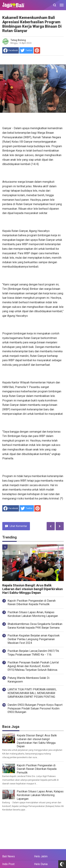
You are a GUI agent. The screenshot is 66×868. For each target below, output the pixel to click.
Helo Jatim (41, 856)
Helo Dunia (41, 864)
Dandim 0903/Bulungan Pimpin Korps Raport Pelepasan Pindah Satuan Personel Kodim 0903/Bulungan (35, 708)
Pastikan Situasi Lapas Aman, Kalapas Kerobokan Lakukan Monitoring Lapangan (33, 614)
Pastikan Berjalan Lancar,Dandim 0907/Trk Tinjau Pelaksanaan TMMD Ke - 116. (33, 653)
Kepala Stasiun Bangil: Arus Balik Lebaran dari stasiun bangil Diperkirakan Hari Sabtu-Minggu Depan (33, 589)
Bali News (9, 856)
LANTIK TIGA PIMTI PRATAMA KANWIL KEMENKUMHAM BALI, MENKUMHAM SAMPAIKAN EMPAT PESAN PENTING (32, 693)
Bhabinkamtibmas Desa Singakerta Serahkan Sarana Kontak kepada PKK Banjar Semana (35, 626)
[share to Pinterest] (37, 50)
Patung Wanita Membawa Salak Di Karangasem (29, 680)
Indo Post (8, 864)
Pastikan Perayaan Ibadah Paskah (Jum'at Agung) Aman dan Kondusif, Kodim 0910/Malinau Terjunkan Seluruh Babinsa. (33, 666)
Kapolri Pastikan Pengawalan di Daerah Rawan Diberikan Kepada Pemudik (32, 603)
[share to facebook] (11, 50)
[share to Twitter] (26, 50)
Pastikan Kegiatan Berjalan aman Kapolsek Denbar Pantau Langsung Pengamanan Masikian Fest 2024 (34, 639)
